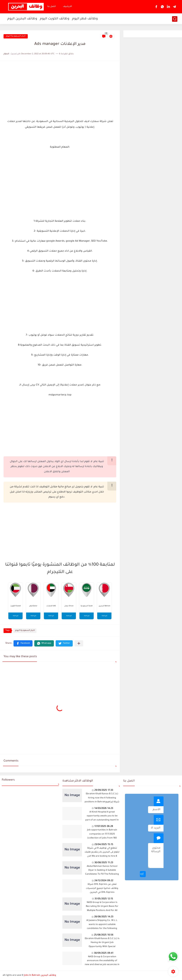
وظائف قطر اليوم (85, 19)
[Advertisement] (60, 90)
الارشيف (67, 7)
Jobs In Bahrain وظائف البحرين (40, 975)
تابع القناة (16, 616)
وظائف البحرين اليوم (22, 19)
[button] (23, 643)
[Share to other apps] (79, 643)
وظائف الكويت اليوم (55, 19)
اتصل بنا (52, 7)
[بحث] (175, 19)
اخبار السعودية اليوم (16, 36)
